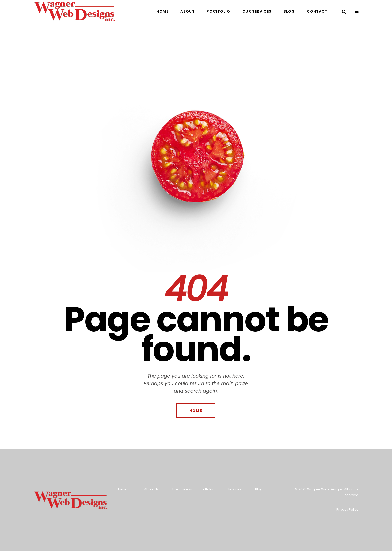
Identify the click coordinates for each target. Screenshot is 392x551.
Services (234, 489)
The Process (182, 489)
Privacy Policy (347, 510)
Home (122, 489)
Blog (259, 489)
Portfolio (206, 489)
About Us (151, 489)
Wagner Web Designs (325, 489)
